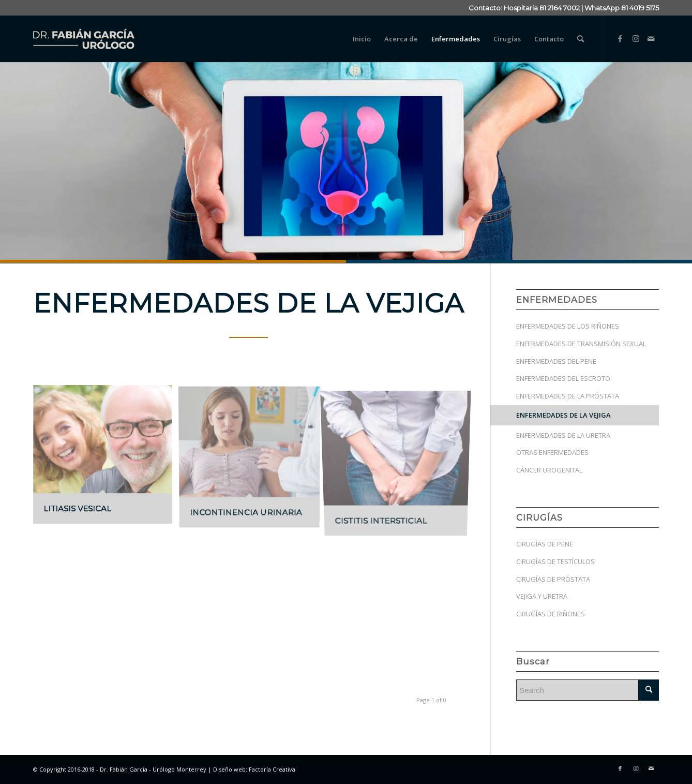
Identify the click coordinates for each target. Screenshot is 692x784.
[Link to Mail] (651, 38)
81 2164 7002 (560, 8)
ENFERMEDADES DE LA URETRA (563, 435)
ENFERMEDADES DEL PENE (556, 361)
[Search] (581, 39)
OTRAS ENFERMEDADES (552, 452)
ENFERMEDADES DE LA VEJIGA (563, 415)
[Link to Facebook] (620, 38)
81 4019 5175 (640, 8)
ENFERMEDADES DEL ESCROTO (563, 378)
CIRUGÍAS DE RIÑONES (551, 614)
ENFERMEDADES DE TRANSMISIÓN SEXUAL (581, 344)
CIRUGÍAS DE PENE (545, 544)
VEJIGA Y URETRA (542, 596)
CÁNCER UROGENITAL (549, 470)
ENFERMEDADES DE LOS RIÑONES (568, 326)
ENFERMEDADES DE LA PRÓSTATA (568, 396)
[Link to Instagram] (636, 38)
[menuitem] (362, 39)
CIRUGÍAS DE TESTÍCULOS (555, 561)
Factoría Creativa (272, 769)
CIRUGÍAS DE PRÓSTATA (553, 579)
